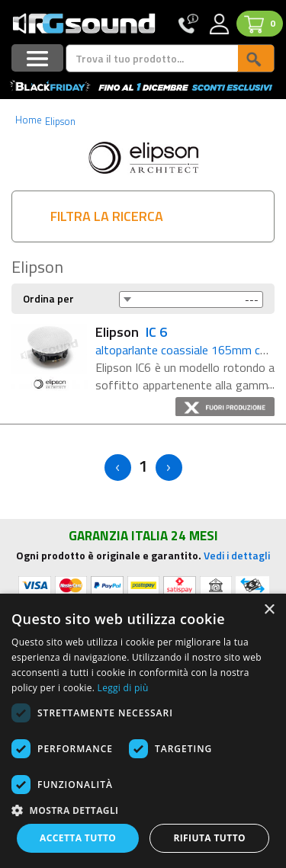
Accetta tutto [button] (78, 838)
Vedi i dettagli (237, 555)
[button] (143, 810)
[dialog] (143, 731)
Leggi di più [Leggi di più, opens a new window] (123, 688)
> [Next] (169, 468)
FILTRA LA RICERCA (107, 216)
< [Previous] (118, 468)
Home (29, 120)
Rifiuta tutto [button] (209, 838)
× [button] (269, 610)
